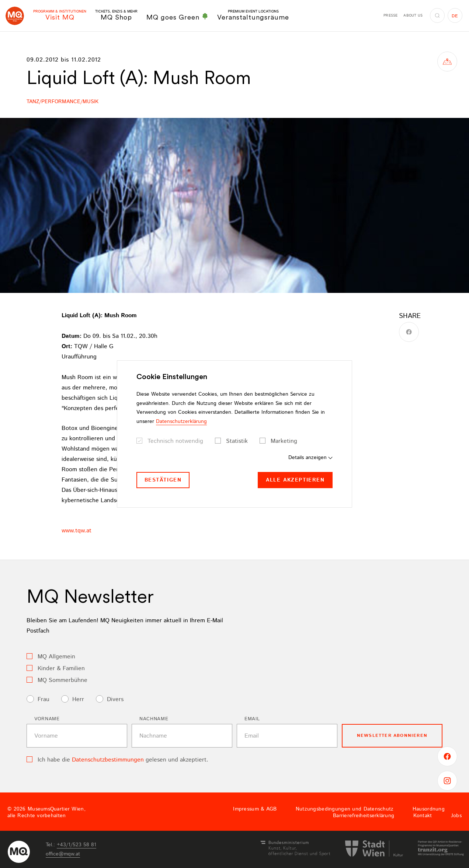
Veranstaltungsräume (253, 15)
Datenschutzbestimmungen (108, 760)
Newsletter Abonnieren (392, 736)
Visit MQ (60, 15)
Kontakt (423, 816)
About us (413, 15)
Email (252, 719)
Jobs (456, 816)
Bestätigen (163, 480)
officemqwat (63, 854)
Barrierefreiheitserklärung (364, 816)
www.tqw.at (77, 531)
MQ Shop (116, 15)
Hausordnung (429, 809)
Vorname (47, 719)
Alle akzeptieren (295, 480)
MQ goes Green (177, 17)
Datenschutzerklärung (181, 421)
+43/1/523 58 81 (77, 845)
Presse (390, 15)
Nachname (154, 719)
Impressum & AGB (255, 809)
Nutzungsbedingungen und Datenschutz (345, 809)
